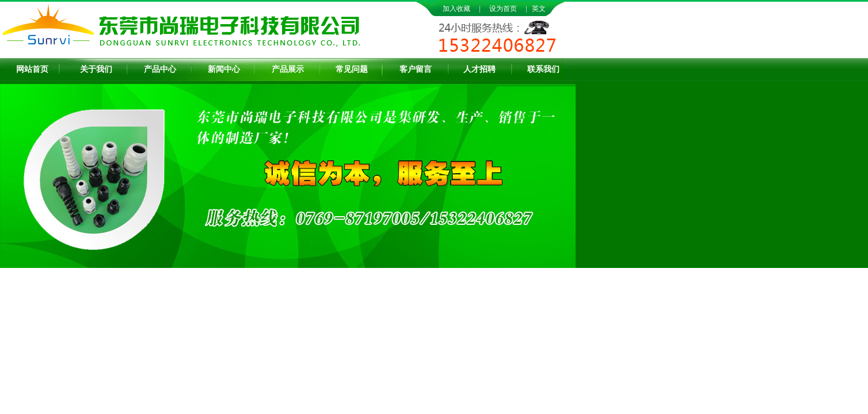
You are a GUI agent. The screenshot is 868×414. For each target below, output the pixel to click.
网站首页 (32, 69)
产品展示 (288, 69)
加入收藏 (456, 9)
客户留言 (416, 69)
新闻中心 (224, 69)
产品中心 (160, 69)
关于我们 (96, 69)
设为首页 (503, 9)
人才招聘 (479, 69)
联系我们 (543, 69)
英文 (539, 9)
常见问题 (352, 69)
